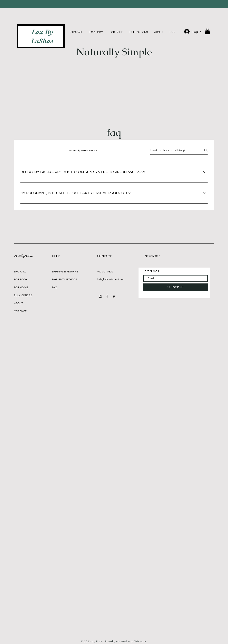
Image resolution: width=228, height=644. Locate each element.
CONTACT (20, 311)
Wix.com (140, 641)
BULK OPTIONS (23, 295)
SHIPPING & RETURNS (65, 272)
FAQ (55, 287)
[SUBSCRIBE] (175, 287)
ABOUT (18, 303)
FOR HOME (21, 287)
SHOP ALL (20, 272)
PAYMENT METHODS (65, 279)
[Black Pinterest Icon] (114, 296)
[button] (207, 31)
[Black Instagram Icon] (100, 296)
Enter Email (151, 271)
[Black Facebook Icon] (107, 296)
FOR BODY (21, 279)
